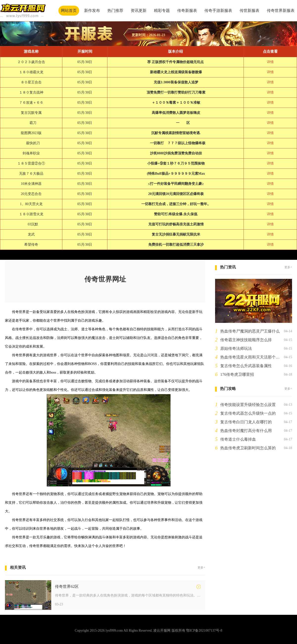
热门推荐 (115, 11)
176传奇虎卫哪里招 (237, 374)
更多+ (201, 568)
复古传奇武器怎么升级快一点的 (248, 413)
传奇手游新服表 (218, 11)
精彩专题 (162, 11)
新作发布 (92, 11)
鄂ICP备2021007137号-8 (204, 631)
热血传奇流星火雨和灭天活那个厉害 (251, 357)
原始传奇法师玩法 (236, 348)
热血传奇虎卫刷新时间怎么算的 (248, 448)
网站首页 (69, 11)
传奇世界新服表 (281, 11)
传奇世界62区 (67, 586)
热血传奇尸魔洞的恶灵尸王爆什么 (250, 331)
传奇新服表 (187, 11)
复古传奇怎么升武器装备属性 (246, 366)
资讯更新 (139, 11)
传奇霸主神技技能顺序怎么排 (246, 340)
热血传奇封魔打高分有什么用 (246, 431)
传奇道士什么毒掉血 (238, 439)
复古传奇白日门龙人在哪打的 (246, 422)
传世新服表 (249, 11)
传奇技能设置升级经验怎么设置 (248, 405)
